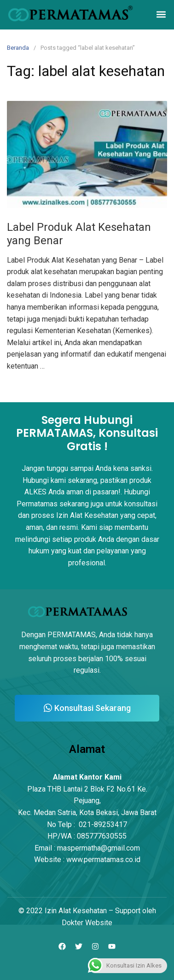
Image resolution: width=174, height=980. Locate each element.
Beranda (18, 48)
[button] (161, 15)
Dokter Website (87, 923)
